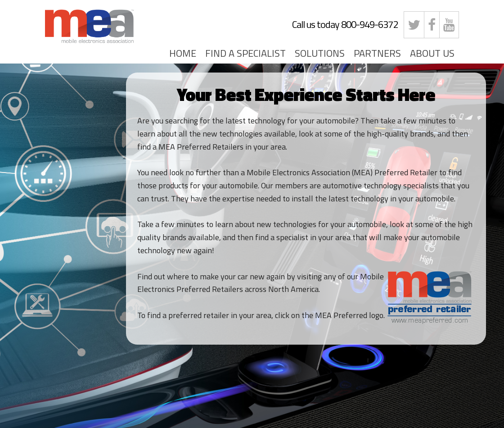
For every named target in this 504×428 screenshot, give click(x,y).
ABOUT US (432, 53)
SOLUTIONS (320, 53)
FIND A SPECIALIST (245, 53)
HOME (183, 53)
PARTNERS (377, 53)
